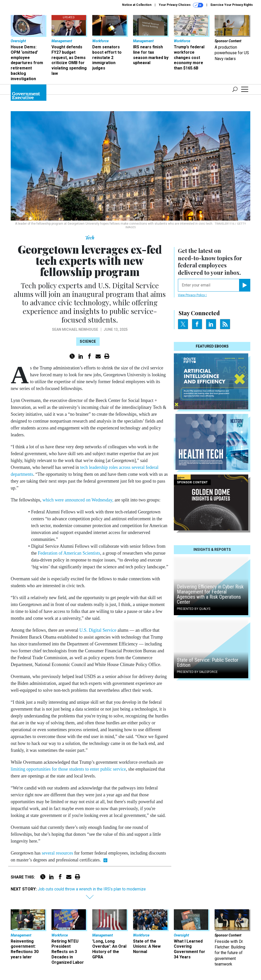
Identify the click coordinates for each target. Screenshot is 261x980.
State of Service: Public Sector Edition (208, 662)
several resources (57, 853)
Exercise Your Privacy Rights (232, 5)
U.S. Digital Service (98, 630)
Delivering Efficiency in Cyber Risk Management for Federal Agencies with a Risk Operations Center (210, 594)
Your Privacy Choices (181, 5)
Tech (90, 238)
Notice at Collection (137, 5)
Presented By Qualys (194, 609)
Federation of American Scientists (69, 553)
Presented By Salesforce (197, 672)
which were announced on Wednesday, (78, 500)
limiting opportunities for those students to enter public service (68, 769)
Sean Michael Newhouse (75, 329)
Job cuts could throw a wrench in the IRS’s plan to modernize (92, 889)
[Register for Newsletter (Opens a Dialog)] (245, 285)
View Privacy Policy (192, 295)
